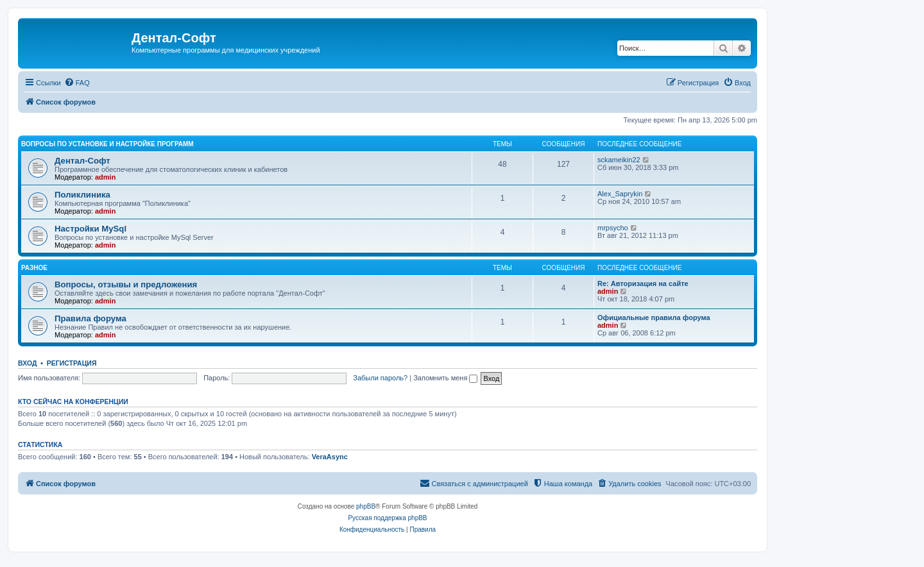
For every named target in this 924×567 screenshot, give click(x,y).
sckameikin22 (619, 160)
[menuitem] (77, 83)
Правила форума (90, 318)
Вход (27, 363)
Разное (34, 268)
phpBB (366, 506)
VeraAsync (330, 457)
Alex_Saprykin (620, 194)
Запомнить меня (445, 378)
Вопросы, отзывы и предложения (126, 284)
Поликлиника (82, 195)
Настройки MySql (90, 229)
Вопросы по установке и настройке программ (107, 144)
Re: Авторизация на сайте (643, 283)
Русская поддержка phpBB (387, 518)
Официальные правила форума (654, 317)
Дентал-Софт (82, 161)
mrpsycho (613, 228)
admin (105, 177)
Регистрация (72, 363)
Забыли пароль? (380, 378)
